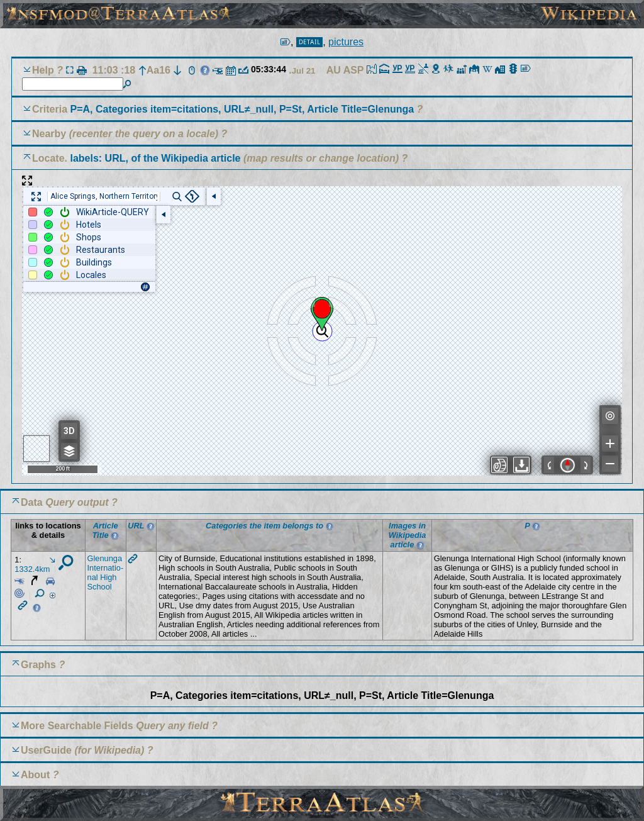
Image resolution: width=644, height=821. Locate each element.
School (100, 587)
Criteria (225, 109)
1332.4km (35, 566)
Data (32, 502)
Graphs (38, 665)
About (35, 775)
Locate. (136, 158)
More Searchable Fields (77, 726)
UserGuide (46, 750)
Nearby (49, 134)
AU (335, 70)
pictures (346, 42)
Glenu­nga (105, 558)
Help (43, 70)
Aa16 (154, 70)
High (108, 577)
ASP (355, 70)
